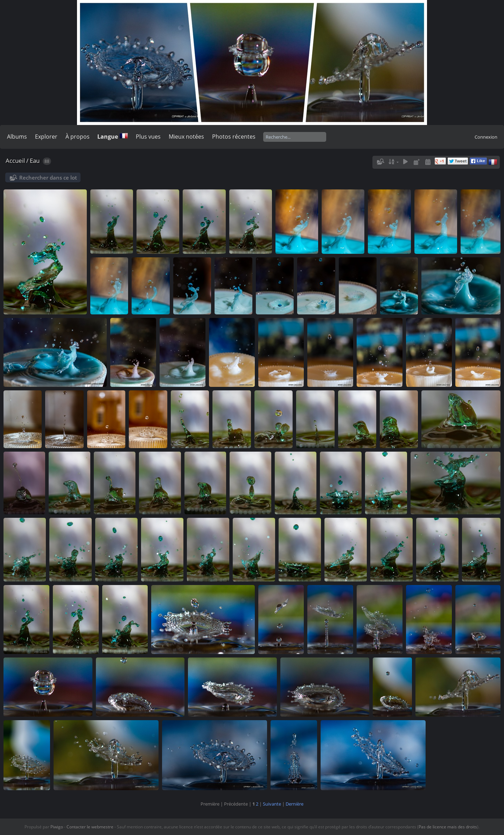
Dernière (295, 804)
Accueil (15, 161)
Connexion (486, 137)
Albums (17, 137)
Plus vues (148, 137)
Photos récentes (234, 137)
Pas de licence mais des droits (448, 827)
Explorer (46, 137)
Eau (35, 161)
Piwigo (57, 827)
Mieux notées (186, 137)
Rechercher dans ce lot (48, 178)
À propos (78, 137)
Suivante (272, 804)
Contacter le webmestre (90, 827)
